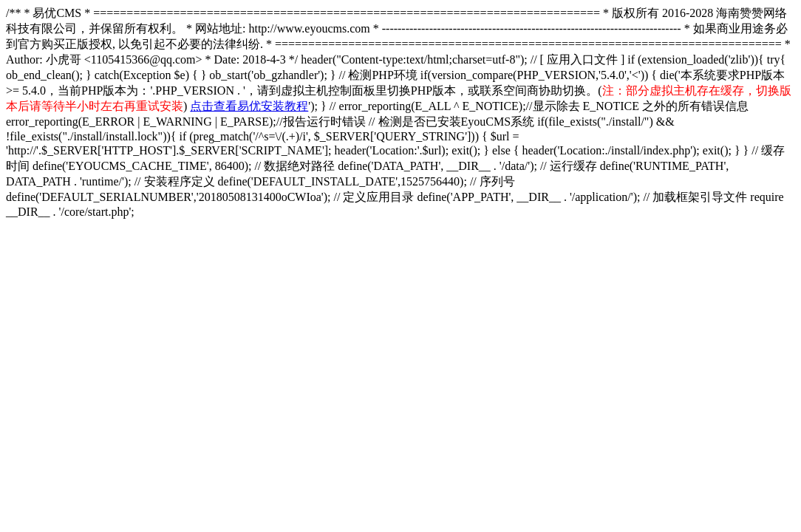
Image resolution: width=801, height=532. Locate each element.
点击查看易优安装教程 (249, 106)
